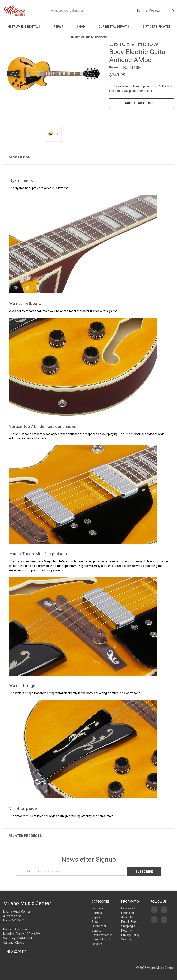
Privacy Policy (130, 934)
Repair (59, 27)
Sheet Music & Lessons (89, 37)
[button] (88, 157)
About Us (127, 916)
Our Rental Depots (114, 27)
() (171, 10)
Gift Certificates (156, 27)
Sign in (141, 11)
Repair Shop (129, 921)
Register (155, 11)
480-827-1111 (17, 950)
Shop (81, 27)
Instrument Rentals (23, 27)
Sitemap (127, 938)
